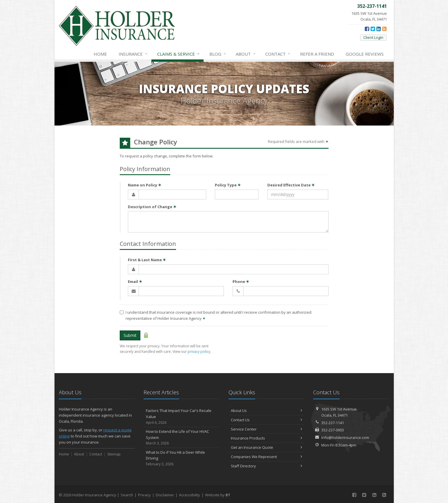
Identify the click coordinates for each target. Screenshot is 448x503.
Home (100, 54)
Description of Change (152, 207)
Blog (218, 54)
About (246, 54)
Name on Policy (145, 185)
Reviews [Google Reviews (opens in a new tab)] (365, 54)
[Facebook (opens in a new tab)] (367, 29)
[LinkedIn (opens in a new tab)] (379, 29)
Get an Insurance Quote (267, 447)
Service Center (267, 429)
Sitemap (114, 454)
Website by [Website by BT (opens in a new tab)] (218, 495)
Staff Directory (267, 466)
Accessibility (189, 495)
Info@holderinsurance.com (345, 437)
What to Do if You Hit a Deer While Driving (182, 458)
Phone (241, 282)
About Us (267, 411)
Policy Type (228, 185)
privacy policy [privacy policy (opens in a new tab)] (199, 352)
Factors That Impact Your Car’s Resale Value (182, 417)
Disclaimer (165, 495)
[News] (384, 29)
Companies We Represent (267, 457)
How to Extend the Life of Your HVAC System (182, 437)
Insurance (133, 54)
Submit (130, 335)
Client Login (373, 37)
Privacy (144, 495)
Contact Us (267, 420)
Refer (317, 54)
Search (127, 495)
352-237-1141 (333, 423)
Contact (278, 54)
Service (179, 54)
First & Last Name (147, 260)
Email (135, 282)
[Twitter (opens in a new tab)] (373, 29)
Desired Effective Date (291, 185)
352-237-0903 (333, 430)
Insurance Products (267, 438)
